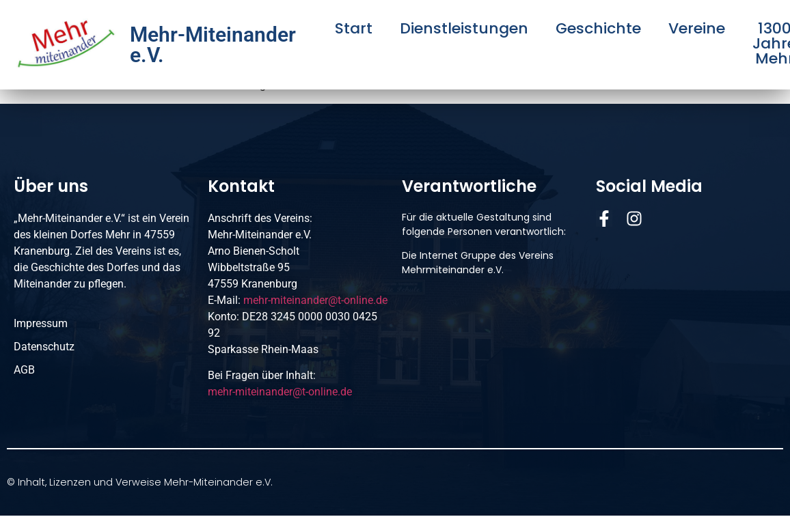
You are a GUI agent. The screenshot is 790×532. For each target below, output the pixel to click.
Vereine (697, 29)
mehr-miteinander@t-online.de (315, 300)
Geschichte (598, 29)
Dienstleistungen (464, 29)
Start (354, 29)
